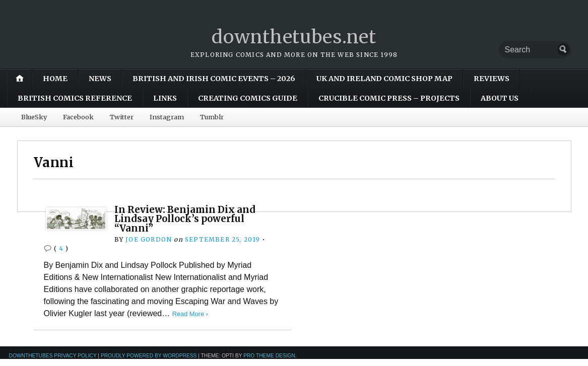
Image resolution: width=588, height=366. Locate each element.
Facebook (78, 117)
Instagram (167, 117)
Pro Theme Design (269, 356)
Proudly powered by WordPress (149, 356)
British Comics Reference (75, 98)
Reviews (492, 79)
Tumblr (212, 117)
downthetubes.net (294, 37)
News (100, 79)
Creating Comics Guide (248, 98)
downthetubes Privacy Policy (53, 356)
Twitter (122, 117)
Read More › (190, 314)
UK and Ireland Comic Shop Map (384, 79)
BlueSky (34, 117)
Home (55, 79)
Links (165, 98)
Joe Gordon (149, 239)
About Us (500, 98)
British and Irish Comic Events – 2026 (214, 79)
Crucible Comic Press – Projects (389, 98)
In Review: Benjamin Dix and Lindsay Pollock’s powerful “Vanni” (185, 219)
